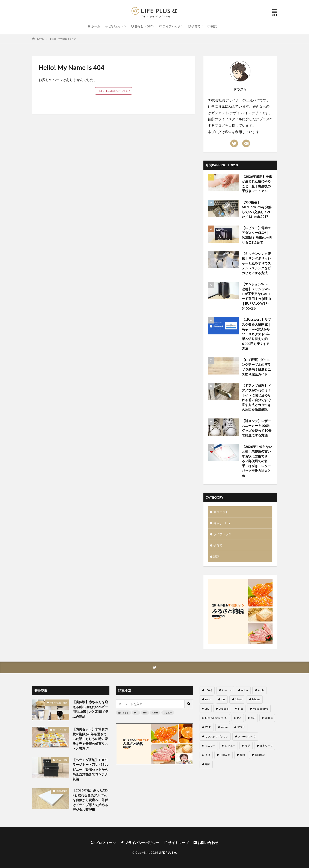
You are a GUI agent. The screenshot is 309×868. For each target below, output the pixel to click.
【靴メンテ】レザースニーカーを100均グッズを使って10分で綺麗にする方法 (257, 428)
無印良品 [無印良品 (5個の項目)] (260, 755)
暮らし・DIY (222, 523)
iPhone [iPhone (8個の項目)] (256, 699)
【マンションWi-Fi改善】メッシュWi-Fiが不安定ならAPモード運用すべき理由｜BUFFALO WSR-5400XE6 (257, 296)
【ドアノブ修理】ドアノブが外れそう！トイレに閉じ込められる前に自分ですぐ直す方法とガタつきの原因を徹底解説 (256, 398)
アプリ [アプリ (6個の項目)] (241, 727)
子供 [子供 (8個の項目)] (208, 755)
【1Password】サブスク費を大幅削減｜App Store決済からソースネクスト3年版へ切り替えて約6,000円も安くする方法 (256, 334)
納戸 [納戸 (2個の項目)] (208, 764)
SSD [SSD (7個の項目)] (253, 718)
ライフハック (222, 534)
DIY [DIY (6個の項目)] (223, 699)
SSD (145, 713)
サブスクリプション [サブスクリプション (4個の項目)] (217, 736)
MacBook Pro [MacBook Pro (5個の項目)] (261, 709)
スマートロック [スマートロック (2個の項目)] (247, 736)
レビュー (168, 713)
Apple (155, 713)
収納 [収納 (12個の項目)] (248, 746)
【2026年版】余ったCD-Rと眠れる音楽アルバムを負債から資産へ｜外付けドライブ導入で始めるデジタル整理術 (91, 800)
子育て (218, 545)
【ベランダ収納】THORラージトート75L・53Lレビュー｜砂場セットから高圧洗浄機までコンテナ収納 (91, 769)
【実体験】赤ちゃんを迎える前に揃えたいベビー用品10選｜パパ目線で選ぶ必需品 (91, 709)
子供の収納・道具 (59, 703)
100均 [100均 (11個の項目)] (209, 690)
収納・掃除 (62, 760)
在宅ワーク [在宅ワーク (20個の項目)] (266, 746)
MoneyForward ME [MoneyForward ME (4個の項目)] (216, 718)
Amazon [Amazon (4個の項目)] (227, 690)
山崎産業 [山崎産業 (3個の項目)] (225, 755)
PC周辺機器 (62, 791)
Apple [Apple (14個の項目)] (261, 690)
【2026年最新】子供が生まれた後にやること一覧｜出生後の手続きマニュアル (257, 184)
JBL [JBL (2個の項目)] (207, 709)
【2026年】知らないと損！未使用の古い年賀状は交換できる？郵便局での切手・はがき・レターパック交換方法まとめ (257, 461)
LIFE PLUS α (167, 852)
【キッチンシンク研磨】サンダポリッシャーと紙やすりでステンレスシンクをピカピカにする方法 (256, 263)
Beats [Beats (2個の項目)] (208, 699)
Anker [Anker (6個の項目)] (245, 690)
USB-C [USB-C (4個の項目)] (269, 718)
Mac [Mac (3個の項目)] (241, 709)
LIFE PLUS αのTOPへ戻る (114, 91)
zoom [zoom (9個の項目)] (224, 727)
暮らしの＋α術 (60, 730)
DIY (136, 713)
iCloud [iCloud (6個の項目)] (239, 699)
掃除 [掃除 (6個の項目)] (242, 755)
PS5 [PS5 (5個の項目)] (239, 718)
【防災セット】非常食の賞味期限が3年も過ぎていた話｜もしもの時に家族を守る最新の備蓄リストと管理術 (90, 739)
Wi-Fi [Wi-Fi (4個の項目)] (208, 727)
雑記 (216, 556)
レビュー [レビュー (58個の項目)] (230, 746)
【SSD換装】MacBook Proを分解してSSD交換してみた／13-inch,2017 (257, 209)
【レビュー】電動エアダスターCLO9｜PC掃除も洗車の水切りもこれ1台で (257, 235)
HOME (40, 39)
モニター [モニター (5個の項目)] (210, 746)
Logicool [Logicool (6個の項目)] (224, 709)
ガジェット (221, 512)
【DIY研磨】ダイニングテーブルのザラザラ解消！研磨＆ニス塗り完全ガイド (256, 367)
